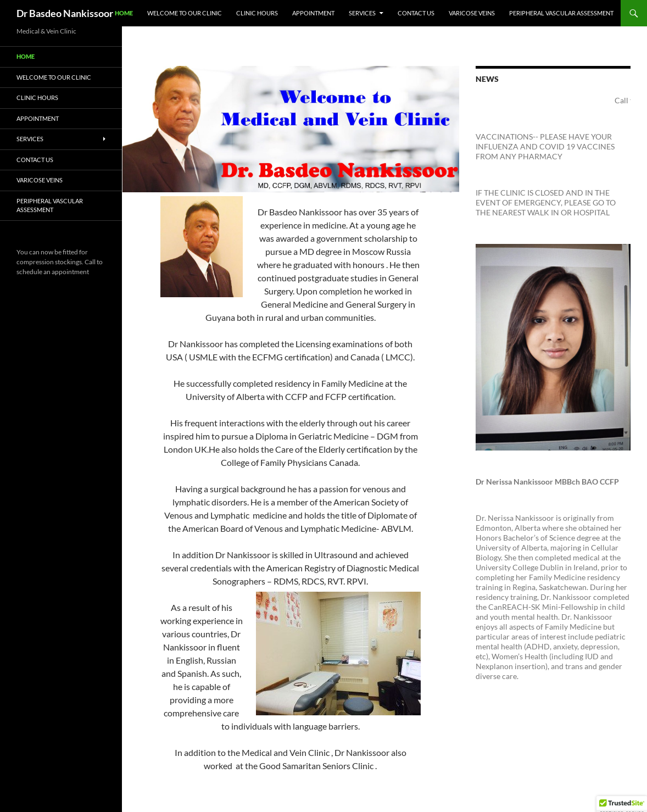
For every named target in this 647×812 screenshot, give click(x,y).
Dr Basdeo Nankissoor (65, 13)
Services (362, 13)
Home (124, 13)
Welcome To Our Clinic (185, 13)
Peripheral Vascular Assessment (561, 13)
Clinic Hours (257, 13)
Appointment (313, 13)
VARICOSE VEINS (472, 13)
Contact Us (416, 13)
